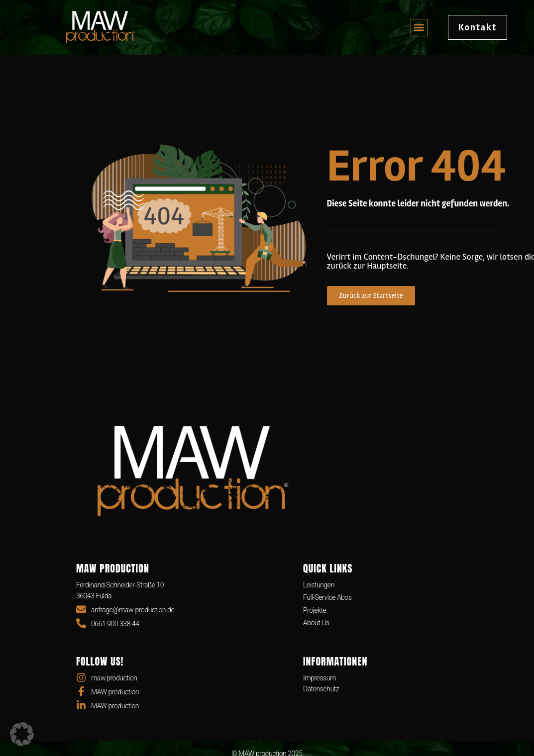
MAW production (115, 692)
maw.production (114, 678)
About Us (316, 623)
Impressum (320, 678)
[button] (419, 28)
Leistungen (319, 585)
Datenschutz (321, 689)
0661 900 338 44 (115, 624)
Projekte (315, 610)
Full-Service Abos (327, 597)
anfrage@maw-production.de (133, 610)
